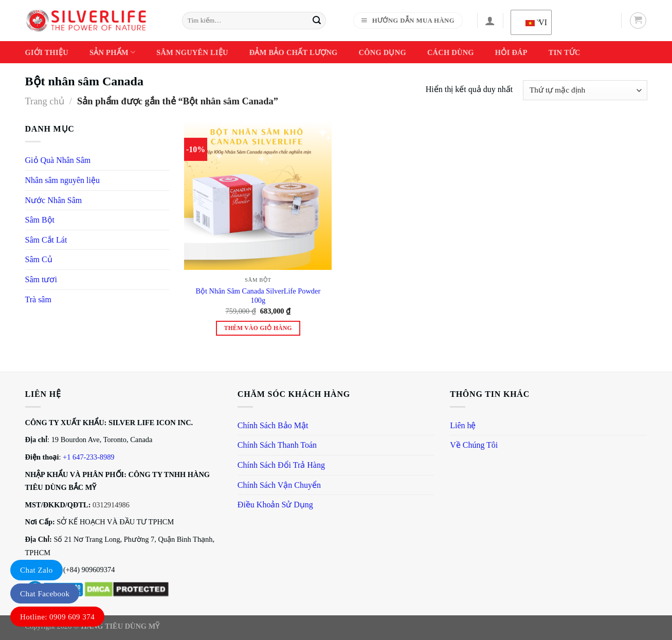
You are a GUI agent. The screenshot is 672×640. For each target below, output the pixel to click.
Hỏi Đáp (511, 52)
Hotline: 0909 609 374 (57, 617)
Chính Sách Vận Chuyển (279, 485)
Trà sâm (38, 299)
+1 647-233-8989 (88, 457)
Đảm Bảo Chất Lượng (294, 52)
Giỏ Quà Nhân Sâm (58, 160)
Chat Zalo (37, 570)
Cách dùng (451, 52)
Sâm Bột (40, 220)
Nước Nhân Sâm (54, 200)
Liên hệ (463, 425)
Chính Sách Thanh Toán (277, 445)
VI (533, 22)
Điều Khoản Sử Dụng (275, 505)
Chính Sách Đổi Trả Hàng (281, 465)
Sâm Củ (39, 259)
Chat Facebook (45, 594)
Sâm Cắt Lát (46, 240)
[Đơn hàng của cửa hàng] (585, 90)
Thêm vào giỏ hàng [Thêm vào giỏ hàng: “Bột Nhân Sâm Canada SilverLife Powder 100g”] (258, 328)
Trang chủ (45, 101)
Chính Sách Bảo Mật (273, 425)
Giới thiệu (47, 52)
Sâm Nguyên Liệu (192, 52)
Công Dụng (383, 52)
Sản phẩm (112, 52)
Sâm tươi (41, 279)
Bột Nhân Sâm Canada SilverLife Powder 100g (258, 296)
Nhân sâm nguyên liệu (62, 180)
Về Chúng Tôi (474, 445)
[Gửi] (317, 21)
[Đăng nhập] (490, 21)
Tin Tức (565, 52)
